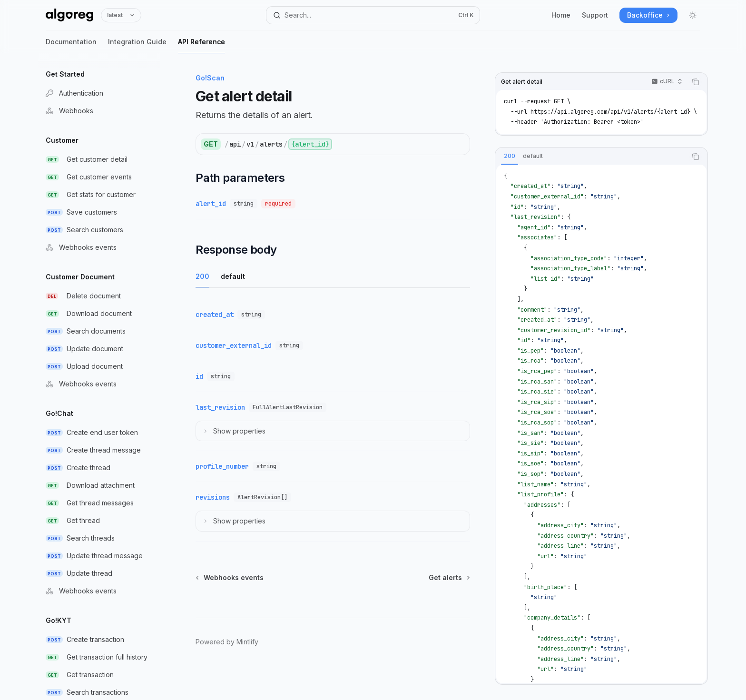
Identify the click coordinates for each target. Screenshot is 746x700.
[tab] (510, 156)
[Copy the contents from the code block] (696, 82)
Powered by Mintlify (227, 642)
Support (595, 15)
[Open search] (373, 15)
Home (561, 15)
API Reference (201, 45)
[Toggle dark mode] (693, 15)
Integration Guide (137, 45)
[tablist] (591, 157)
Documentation (71, 45)
